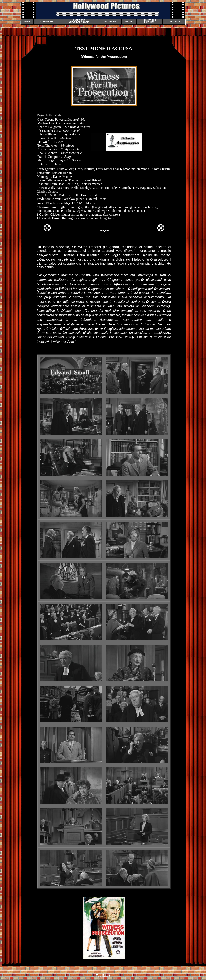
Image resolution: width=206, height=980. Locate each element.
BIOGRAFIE (110, 22)
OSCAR (129, 22)
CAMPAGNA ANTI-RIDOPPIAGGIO (79, 21)
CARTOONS (174, 22)
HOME (27, 22)
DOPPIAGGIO (46, 22)
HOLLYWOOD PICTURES (149, 21)
